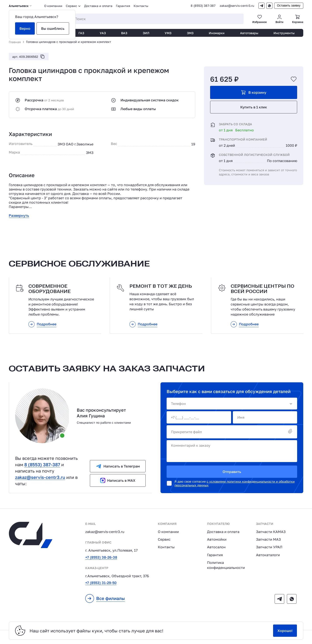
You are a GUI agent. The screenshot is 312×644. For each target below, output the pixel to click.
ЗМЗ (190, 33)
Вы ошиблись (53, 28)
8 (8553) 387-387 (203, 6)
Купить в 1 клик (254, 107)
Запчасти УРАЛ (269, 547)
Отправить (232, 472)
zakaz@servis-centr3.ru (237, 6)
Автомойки (217, 539)
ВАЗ (124, 33)
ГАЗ (81, 33)
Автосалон (216, 547)
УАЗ (103, 33)
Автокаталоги (268, 555)
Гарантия (123, 6)
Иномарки (217, 33)
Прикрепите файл (232, 432)
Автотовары (249, 33)
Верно (25, 28)
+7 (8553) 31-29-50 (101, 583)
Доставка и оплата (98, 6)
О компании (53, 6)
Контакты (141, 6)
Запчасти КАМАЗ (271, 532)
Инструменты (284, 33)
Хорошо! (285, 631)
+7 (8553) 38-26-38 (101, 557)
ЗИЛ (146, 33)
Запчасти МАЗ (268, 539)
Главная (15, 42)
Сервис (164, 539)
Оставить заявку (289, 5)
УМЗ (168, 33)
